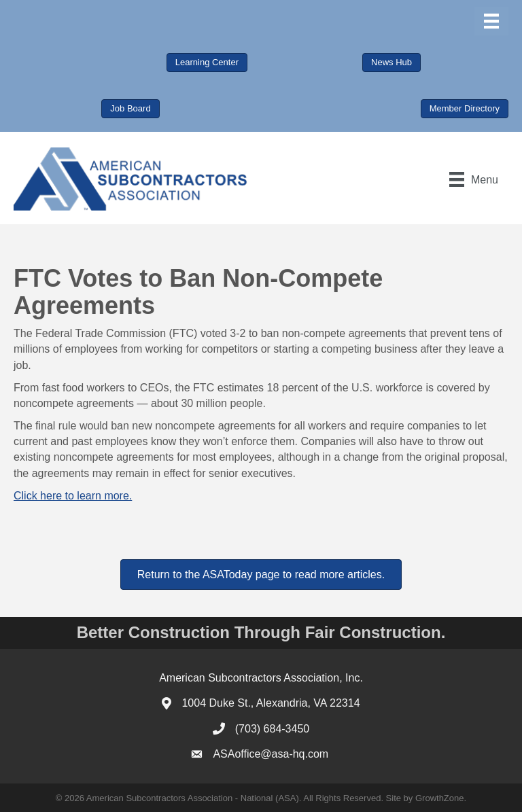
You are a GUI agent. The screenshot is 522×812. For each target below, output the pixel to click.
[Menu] (491, 21)
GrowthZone (440, 798)
